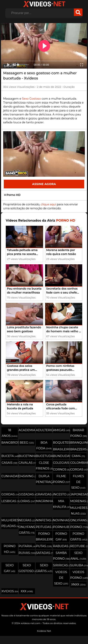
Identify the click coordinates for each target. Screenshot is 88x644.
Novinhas (61, 520)
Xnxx (78, 584)
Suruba (78, 565)
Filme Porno (61, 479)
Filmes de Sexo (78, 482)
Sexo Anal (78, 556)
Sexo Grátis (44, 568)
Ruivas (27, 553)
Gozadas (27, 494)
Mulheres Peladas (10, 523)
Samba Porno (61, 556)
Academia (27, 430)
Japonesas (78, 494)
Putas (44, 546)
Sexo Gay (10, 568)
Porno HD (12, 195)
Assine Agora (44, 184)
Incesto (61, 494)
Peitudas (44, 527)
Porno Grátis (78, 536)
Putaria (27, 546)
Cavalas (27, 463)
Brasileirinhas (61, 449)
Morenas (78, 501)
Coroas (78, 469)
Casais (10, 463)
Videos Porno (78, 575)
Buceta (10, 456)
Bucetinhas (27, 456)
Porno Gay (61, 536)
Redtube (78, 546)
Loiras (27, 501)
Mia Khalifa (61, 504)
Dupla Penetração (44, 479)
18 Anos (10, 433)
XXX (27, 591)
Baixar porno (78, 433)
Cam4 (78, 456)
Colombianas (78, 463)
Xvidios (10, 591)
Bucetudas (44, 456)
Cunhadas (10, 476)
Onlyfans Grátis (27, 530)
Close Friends (44, 466)
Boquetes (61, 442)
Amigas (61, 430)
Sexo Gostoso (31, 99)
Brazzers (78, 449)
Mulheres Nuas (78, 511)
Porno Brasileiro (44, 536)
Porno (78, 527)
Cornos (61, 469)
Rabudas (61, 546)
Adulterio (44, 430)
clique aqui (48, 204)
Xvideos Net (44, 631)
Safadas (44, 553)
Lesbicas (10, 501)
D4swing (27, 476)
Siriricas (61, 565)
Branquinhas (78, 442)
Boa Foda (44, 445)
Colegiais (61, 463)
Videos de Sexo (61, 578)
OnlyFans (78, 520)
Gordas (10, 494)
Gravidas (44, 494)
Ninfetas (44, 520)
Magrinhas (44, 501)
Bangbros (10, 442)
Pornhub (61, 527)
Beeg (27, 442)
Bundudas (61, 456)
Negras (27, 520)
